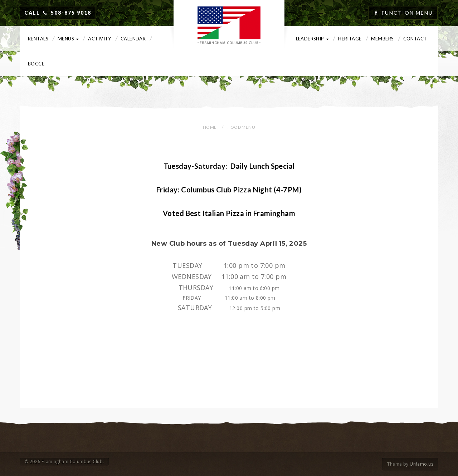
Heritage (350, 39)
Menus (68, 39)
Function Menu (407, 13)
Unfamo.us (422, 464)
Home (210, 127)
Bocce (36, 64)
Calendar (133, 39)
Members (383, 39)
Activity (99, 39)
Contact (415, 39)
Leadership (313, 39)
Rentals (38, 39)
